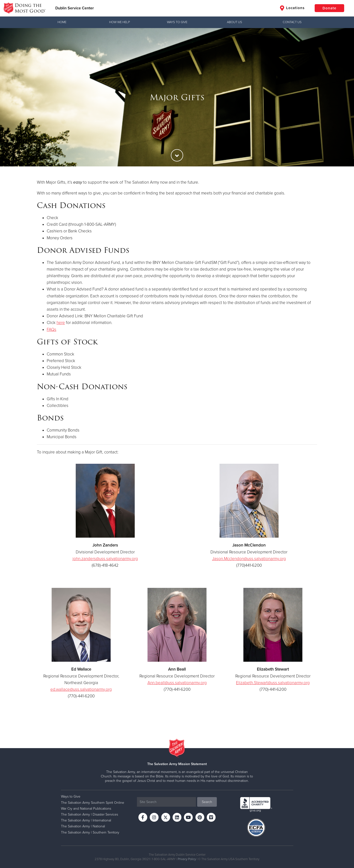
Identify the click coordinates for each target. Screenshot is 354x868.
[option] (177, 97)
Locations (292, 8)
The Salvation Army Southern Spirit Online (93, 803)
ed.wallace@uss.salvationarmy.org (81, 689)
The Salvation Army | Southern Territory (90, 832)
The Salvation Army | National (83, 826)
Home (62, 22)
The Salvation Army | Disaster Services (89, 814)
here (61, 323)
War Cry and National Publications (86, 809)
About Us (235, 22)
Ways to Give (177, 22)
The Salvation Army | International (86, 820)
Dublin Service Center (75, 8)
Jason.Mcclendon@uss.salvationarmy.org (249, 559)
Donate (329, 8)
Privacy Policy (187, 859)
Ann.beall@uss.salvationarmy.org (177, 683)
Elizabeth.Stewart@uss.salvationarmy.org (273, 683)
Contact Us (292, 22)
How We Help (119, 22)
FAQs (52, 330)
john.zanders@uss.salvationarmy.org (105, 559)
